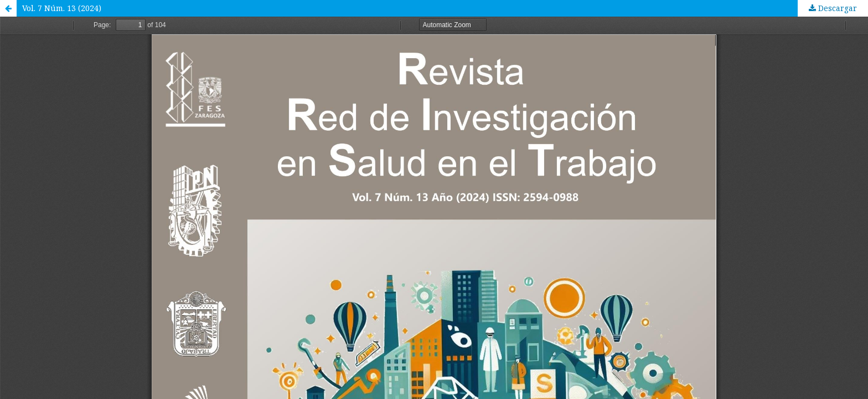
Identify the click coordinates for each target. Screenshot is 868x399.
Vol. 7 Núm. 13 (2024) (62, 8)
